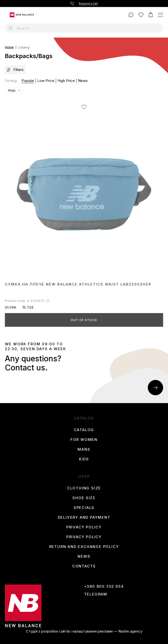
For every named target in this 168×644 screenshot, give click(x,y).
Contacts (84, 566)
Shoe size (84, 498)
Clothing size (84, 488)
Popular (28, 81)
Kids (84, 459)
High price (66, 81)
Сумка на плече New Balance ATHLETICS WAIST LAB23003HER (78, 284)
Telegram (96, 594)
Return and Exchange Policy (84, 547)
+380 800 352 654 (104, 586)
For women (84, 440)
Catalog (84, 430)
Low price (46, 81)
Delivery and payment (84, 517)
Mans (84, 449)
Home (9, 47)
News (83, 81)
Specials (84, 508)
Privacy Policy (84, 527)
